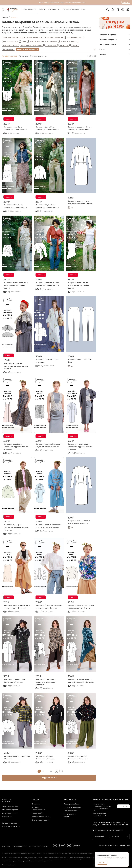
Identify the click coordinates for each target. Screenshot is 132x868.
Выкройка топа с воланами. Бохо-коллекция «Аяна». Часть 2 (16, 285)
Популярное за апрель (70, 815)
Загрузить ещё (49, 778)
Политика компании (9, 865)
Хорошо (102, 862)
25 (51, 771)
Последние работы (71, 804)
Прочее (115, 54)
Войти (126, 2)
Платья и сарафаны (54, 38)
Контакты (6, 846)
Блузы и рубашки (69, 41)
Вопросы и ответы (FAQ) (39, 846)
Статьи (36, 799)
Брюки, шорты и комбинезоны (44, 41)
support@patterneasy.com (109, 845)
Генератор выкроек (10, 823)
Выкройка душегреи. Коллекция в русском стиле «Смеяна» (16, 527)
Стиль (115, 49)
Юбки (24, 41)
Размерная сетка (20, 846)
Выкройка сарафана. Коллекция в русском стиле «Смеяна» (16, 447)
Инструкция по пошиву (41, 817)
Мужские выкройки (33, 38)
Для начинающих (75, 38)
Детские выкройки (115, 44)
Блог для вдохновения (41, 820)
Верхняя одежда (11, 41)
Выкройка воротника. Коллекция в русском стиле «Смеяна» (16, 366)
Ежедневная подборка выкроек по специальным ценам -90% (62, 2)
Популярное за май (72, 811)
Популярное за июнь (72, 807)
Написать (123, 806)
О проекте (36, 804)
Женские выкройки (12, 38)
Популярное (7, 817)
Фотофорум (70, 799)
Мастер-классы (10, 45)
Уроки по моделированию (39, 809)
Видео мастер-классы (11, 826)
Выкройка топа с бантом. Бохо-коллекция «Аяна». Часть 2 (79, 285)
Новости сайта (38, 813)
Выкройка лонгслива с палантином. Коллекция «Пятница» (46, 682)
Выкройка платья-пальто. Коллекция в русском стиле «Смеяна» (80, 447)
